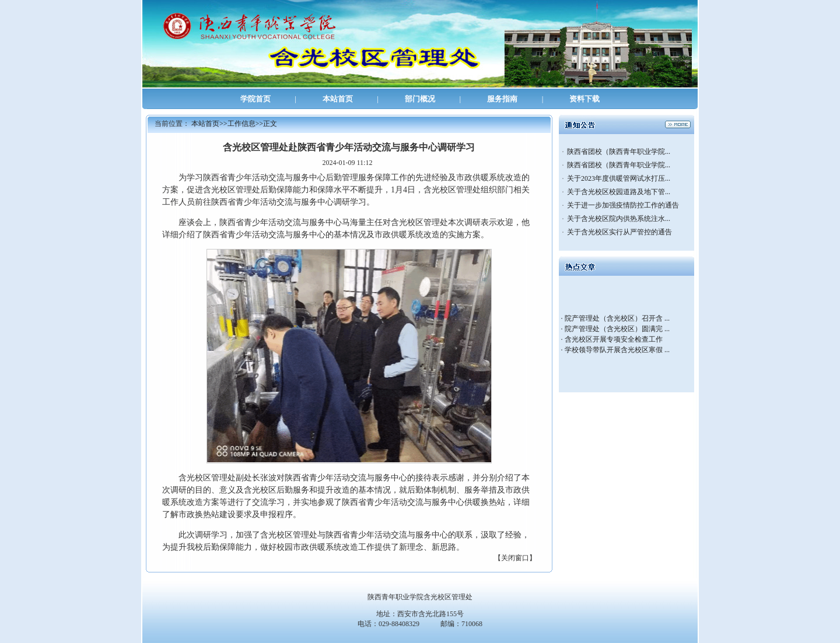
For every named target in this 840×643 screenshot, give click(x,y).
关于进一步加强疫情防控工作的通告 (623, 205)
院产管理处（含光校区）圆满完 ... (617, 329)
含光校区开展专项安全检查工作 (614, 339)
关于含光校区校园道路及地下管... (619, 192)
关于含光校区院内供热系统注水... (619, 219)
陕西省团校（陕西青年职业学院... (619, 152)
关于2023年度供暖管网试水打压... (619, 178)
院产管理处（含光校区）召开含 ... (617, 318)
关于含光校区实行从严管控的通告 (619, 232)
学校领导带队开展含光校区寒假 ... (617, 350)
